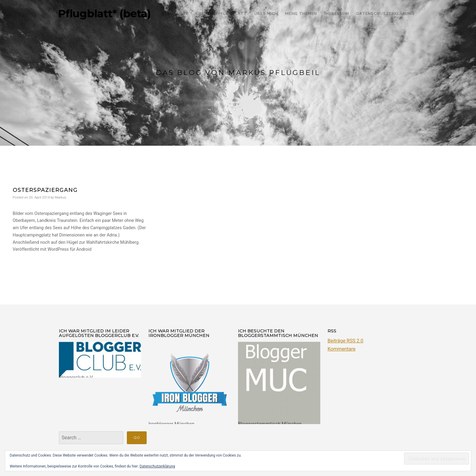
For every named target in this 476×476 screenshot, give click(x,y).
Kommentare (342, 349)
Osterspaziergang (45, 190)
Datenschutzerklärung (157, 466)
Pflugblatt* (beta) (104, 14)
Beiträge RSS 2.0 (345, 341)
